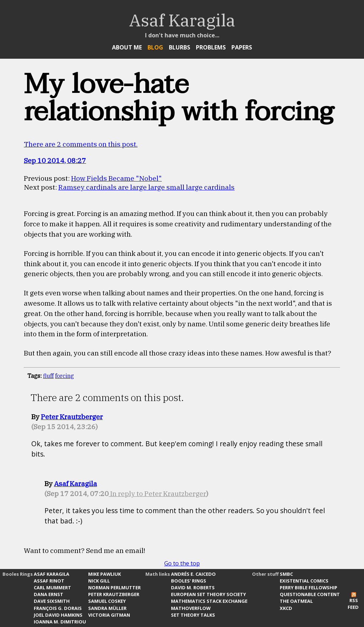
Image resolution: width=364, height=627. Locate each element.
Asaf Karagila (76, 483)
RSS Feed (353, 601)
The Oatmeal (296, 601)
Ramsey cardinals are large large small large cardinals (146, 187)
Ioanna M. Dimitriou (60, 622)
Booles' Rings (189, 581)
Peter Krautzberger (72, 417)
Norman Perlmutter (114, 588)
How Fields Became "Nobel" (116, 178)
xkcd (286, 608)
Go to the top (182, 563)
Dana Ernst (49, 594)
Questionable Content (310, 594)
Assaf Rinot (49, 581)
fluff (48, 376)
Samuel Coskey (107, 601)
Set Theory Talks (193, 615)
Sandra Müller (107, 608)
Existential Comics (304, 581)
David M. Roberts (193, 588)
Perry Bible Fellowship (309, 588)
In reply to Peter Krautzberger (157, 493)
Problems (211, 47)
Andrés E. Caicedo (193, 574)
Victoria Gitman (109, 615)
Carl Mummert (52, 588)
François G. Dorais (58, 608)
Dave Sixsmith (52, 601)
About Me (127, 47)
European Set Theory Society (208, 594)
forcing (65, 376)
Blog (155, 47)
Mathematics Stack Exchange (209, 601)
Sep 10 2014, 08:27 (55, 160)
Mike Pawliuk (105, 574)
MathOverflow (191, 608)
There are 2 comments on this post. (81, 144)
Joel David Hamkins (58, 615)
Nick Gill (99, 581)
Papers (242, 47)
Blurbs (180, 47)
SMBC (286, 574)
